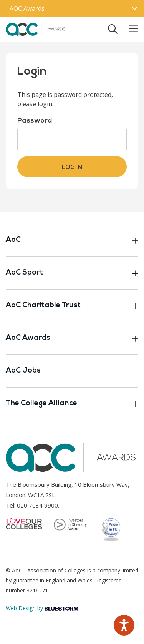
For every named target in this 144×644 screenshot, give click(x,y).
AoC (72, 240)
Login (72, 167)
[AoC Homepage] (36, 28)
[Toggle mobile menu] (129, 29)
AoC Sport (72, 273)
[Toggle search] (113, 29)
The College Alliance (72, 404)
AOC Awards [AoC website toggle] (27, 8)
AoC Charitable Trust (72, 306)
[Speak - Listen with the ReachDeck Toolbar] (124, 625)
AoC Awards (72, 338)
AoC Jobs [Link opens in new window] (23, 371)
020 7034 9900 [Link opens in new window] (37, 505)
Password (35, 121)
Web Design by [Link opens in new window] (42, 608)
